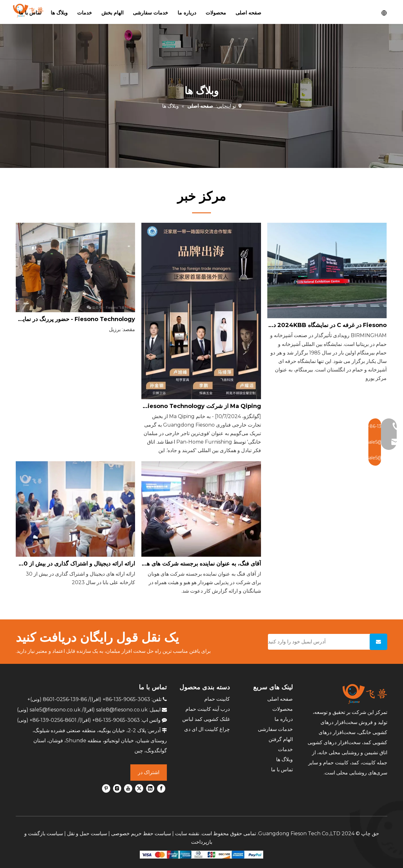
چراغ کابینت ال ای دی (207, 729)
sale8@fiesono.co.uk (122, 710)
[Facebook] (161, 788)
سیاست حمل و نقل (87, 834)
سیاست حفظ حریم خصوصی (141, 834)
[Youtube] (128, 788)
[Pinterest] (106, 788)
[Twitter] (139, 788)
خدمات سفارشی (275, 729)
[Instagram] (117, 788)
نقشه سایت (187, 834)
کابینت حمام (217, 699)
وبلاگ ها (284, 759)
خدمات (285, 749)
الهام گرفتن (281, 739)
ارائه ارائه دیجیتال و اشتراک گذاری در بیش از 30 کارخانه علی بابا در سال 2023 (75, 564)
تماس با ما (282, 770)
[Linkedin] (150, 788)
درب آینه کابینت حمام (208, 709)
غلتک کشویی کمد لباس (206, 719)
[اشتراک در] (378, 642)
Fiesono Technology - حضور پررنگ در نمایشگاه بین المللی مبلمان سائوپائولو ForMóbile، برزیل (75, 319)
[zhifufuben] (201, 854)
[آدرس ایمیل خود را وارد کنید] (317, 642)
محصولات (283, 709)
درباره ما (284, 719)
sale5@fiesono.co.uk (55, 710)
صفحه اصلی (280, 699)
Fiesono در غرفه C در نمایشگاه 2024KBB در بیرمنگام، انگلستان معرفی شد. (327, 325)
